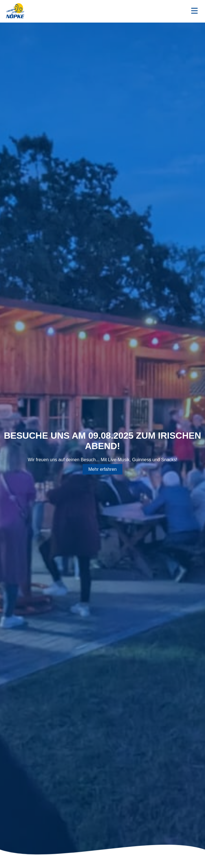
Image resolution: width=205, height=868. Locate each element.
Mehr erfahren (102, 469)
